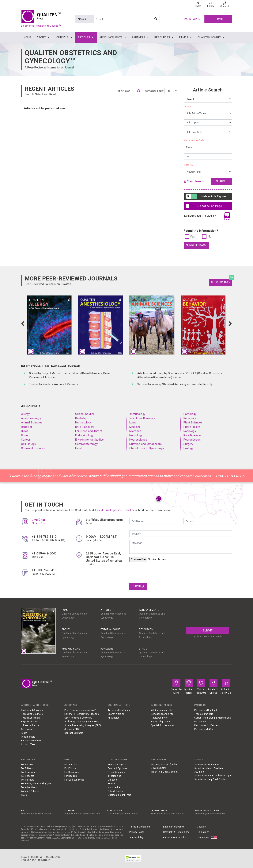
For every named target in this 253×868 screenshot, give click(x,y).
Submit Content (116, 791)
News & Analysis (117, 765)
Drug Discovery (85, 427)
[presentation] (158, 573)
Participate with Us (31, 741)
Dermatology (83, 422)
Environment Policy (174, 827)
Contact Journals (74, 733)
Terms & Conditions (140, 827)
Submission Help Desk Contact (211, 779)
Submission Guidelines (207, 765)
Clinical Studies (85, 414)
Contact (225, 5)
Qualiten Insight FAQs (119, 795)
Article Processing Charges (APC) (83, 725)
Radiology (190, 431)
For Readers (28, 776)
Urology (188, 448)
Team (24, 733)
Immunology (137, 414)
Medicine (135, 427)
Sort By (188, 165)
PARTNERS (140, 37)
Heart (79, 448)
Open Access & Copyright (78, 718)
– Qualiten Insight (31, 718)
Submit (219, 19)
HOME (28, 37)
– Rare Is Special (30, 725)
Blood (25, 431)
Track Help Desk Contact (164, 772)
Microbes (135, 431)
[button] (23, 324)
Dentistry (81, 418)
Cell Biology (28, 444)
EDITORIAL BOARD (111, 629)
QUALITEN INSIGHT (211, 37)
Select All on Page (205, 206)
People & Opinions (117, 768)
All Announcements (162, 710)
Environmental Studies (89, 440)
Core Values (28, 729)
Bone (24, 435)
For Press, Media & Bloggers (36, 784)
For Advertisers (29, 787)
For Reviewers (29, 772)
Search (221, 181)
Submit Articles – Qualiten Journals (209, 770)
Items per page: (155, 91)
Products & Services (32, 710)
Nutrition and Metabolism (145, 444)
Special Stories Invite (162, 725)
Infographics (114, 776)
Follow (211, 4)
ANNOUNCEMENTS (113, 37)
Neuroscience (138, 440)
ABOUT (43, 37)
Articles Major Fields (119, 710)
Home (65, 610)
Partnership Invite (160, 722)
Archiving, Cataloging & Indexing (82, 722)
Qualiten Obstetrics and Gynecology (71, 57)
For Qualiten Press (74, 780)
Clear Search (194, 181)
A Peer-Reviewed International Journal (49, 68)
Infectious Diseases (142, 418)
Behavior (27, 427)
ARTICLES (86, 37)
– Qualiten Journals (32, 714)
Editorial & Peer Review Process (82, 714)
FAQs (24, 795)
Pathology (190, 414)
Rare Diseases (193, 435)
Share (198, 4)
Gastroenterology (86, 444)
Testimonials (28, 737)
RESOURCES (164, 37)
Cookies (201, 827)
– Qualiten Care (30, 722)
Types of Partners (204, 714)
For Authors (27, 765)
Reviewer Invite (159, 718)
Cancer (26, 440)
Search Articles (116, 714)
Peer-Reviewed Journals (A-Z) (81, 710)
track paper (191, 19)
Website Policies (30, 791)
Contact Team (29, 744)
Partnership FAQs (204, 729)
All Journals (221, 282)
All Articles (114, 718)
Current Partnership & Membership (213, 718)
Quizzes (112, 780)
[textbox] (208, 99)
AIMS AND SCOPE (71, 649)
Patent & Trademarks (175, 838)
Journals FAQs (72, 729)
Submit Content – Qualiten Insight (213, 776)
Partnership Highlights (206, 710)
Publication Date (194, 140)
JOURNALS (64, 37)
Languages (203, 838)
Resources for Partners (207, 725)
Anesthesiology (31, 418)
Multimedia (114, 787)
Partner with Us (203, 722)
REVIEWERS (107, 649)
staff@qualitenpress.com (104, 520)
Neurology (136, 435)
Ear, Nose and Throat (89, 431)
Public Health (192, 427)
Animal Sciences (32, 422)
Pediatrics (190, 418)
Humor (111, 784)
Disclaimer (203, 832)
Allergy (25, 414)
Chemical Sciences (33, 448)
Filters (188, 106)
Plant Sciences (193, 422)
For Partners (28, 780)
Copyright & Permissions (176, 832)
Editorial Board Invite (162, 714)
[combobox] (208, 99)
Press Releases (116, 772)
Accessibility (136, 838)
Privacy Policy (137, 832)
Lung (132, 422)
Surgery (188, 444)
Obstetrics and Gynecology (147, 448)
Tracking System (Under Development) (164, 766)
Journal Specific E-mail (116, 510)
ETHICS (186, 37)
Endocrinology (84, 435)
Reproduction (192, 440)
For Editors (27, 768)
